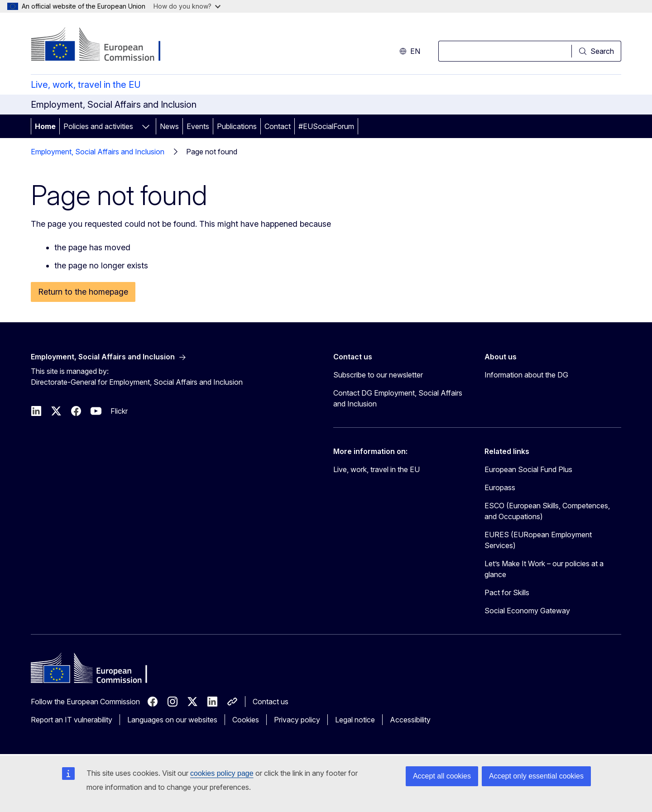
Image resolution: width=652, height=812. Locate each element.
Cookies (246, 720)
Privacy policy (297, 720)
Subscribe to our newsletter (378, 375)
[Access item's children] (146, 126)
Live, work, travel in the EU (86, 85)
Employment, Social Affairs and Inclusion (98, 152)
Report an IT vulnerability (72, 720)
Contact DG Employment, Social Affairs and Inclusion (398, 398)
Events (198, 126)
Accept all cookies (442, 776)
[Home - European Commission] (104, 45)
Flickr (119, 411)
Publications (237, 126)
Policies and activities (98, 126)
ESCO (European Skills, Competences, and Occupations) (547, 511)
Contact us (271, 702)
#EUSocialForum (326, 126)
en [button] (410, 51)
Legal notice (355, 720)
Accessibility (410, 720)
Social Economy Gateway (527, 611)
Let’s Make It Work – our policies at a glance (544, 569)
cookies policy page (222, 773)
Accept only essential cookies (536, 776)
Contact (278, 126)
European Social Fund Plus (528, 469)
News (169, 126)
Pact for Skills (507, 592)
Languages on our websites (172, 720)
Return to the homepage (83, 292)
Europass (500, 487)
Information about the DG (526, 375)
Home (45, 126)
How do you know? (187, 6)
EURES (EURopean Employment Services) (538, 540)
